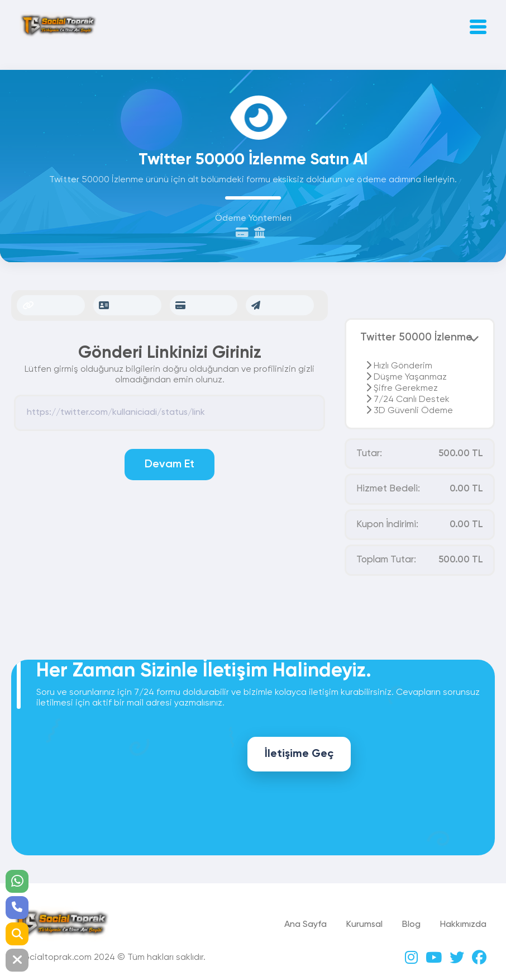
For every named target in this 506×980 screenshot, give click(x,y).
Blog (411, 925)
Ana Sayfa (305, 925)
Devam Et (170, 465)
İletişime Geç (299, 754)
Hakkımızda (463, 925)
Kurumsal (364, 925)
